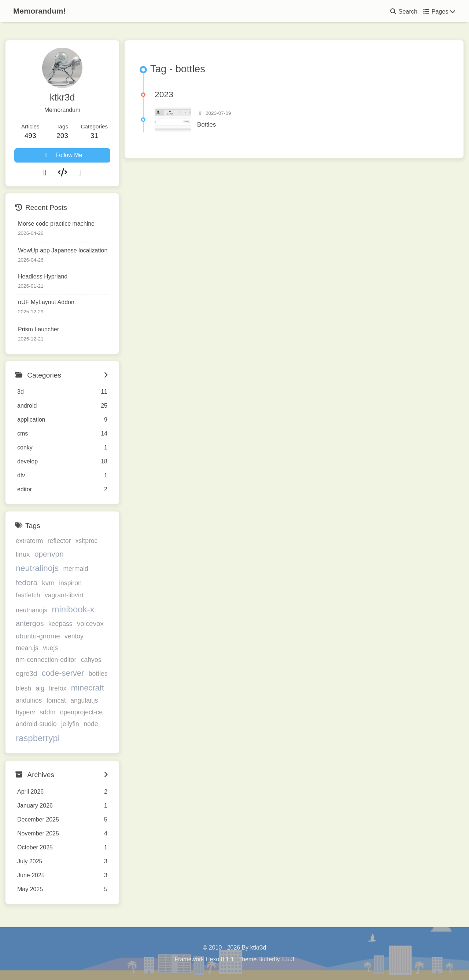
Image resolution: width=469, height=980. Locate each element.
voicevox (90, 624)
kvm (48, 583)
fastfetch (28, 595)
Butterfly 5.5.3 (276, 959)
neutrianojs (32, 610)
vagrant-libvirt (64, 595)
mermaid (75, 569)
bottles (98, 674)
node (91, 724)
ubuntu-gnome (38, 636)
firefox (58, 688)
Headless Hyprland (43, 276)
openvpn (49, 554)
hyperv (25, 712)
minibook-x (73, 609)
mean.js (27, 648)
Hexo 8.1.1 (220, 959)
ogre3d (26, 673)
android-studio (36, 724)
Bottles (206, 125)
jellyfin (70, 724)
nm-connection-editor (46, 660)
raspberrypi (38, 738)
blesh (23, 688)
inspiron (70, 583)
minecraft (88, 688)
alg (40, 688)
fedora (27, 582)
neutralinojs (37, 568)
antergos (30, 623)
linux (23, 554)
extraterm (29, 541)
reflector (59, 541)
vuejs (50, 648)
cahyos (91, 660)
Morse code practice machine (56, 224)
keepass (60, 624)
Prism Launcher (38, 329)
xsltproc (87, 541)
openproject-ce (81, 712)
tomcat (56, 700)
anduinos (29, 700)
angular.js (84, 700)
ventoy (74, 636)
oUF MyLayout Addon (46, 302)
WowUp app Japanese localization (63, 250)
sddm (47, 712)
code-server (63, 673)
